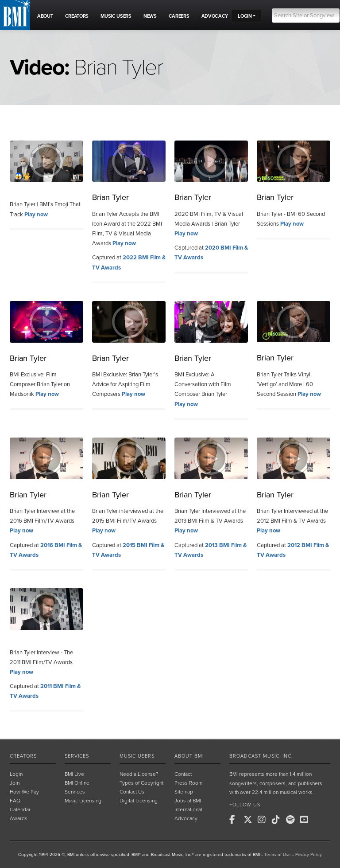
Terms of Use (278, 855)
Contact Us (132, 792)
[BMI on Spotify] (292, 820)
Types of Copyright (141, 783)
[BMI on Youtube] (306, 820)
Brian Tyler (110, 197)
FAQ (15, 801)
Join (15, 783)
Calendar (20, 809)
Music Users (137, 756)
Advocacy (186, 818)
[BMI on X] (250, 820)
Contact (183, 774)
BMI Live (74, 774)
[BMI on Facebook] (236, 820)
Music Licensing (83, 801)
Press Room (188, 783)
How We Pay (24, 792)
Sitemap (184, 792)
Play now (36, 215)
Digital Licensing (139, 801)
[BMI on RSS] (321, 820)
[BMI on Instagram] (264, 820)
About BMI (189, 756)
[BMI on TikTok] (278, 820)
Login (16, 774)
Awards (19, 818)
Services (77, 756)
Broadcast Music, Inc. (261, 756)
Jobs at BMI (188, 801)
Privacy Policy (309, 855)
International (188, 809)
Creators (23, 756)
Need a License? (139, 774)
